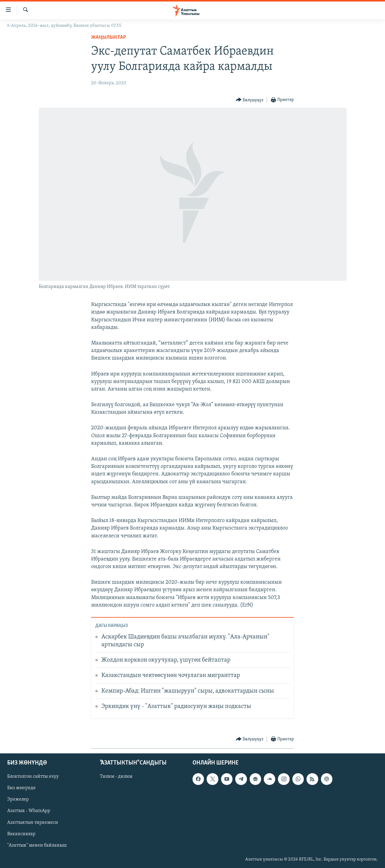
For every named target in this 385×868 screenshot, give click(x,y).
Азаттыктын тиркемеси (33, 822)
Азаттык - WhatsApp (29, 811)
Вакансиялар (21, 834)
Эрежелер (18, 799)
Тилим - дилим (116, 777)
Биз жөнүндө (21, 788)
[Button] (250, 100)
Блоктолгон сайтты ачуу (33, 777)
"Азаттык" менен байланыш (37, 845)
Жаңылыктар (109, 37)
